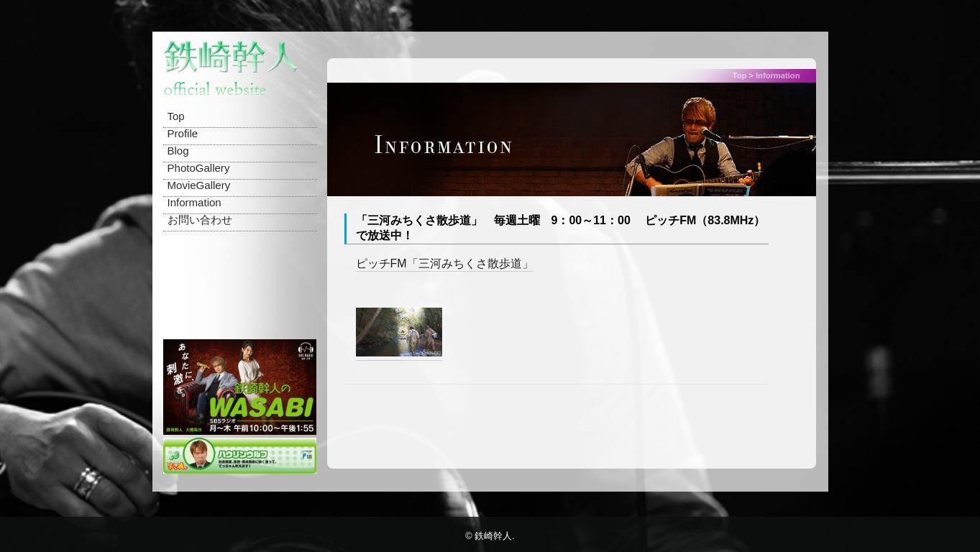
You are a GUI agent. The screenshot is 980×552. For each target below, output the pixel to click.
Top (176, 116)
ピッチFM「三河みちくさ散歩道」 (445, 263)
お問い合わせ (200, 220)
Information (194, 202)
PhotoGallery (199, 168)
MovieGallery (199, 185)
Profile (183, 133)
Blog (178, 151)
